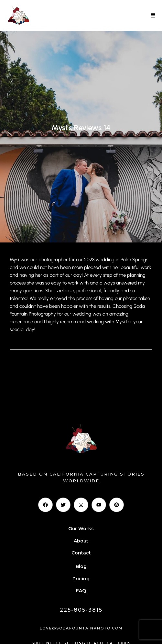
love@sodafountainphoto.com (81, 628)
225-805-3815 (81, 610)
